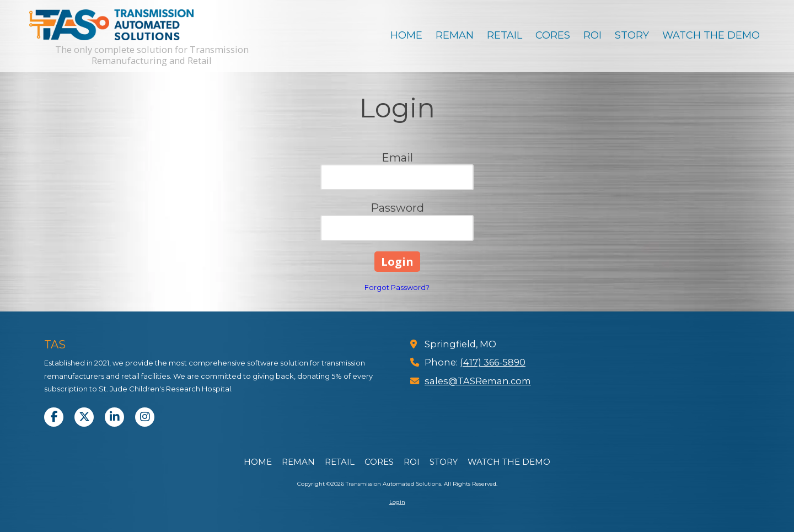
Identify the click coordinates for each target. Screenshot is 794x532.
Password (397, 208)
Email (397, 158)
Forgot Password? (397, 287)
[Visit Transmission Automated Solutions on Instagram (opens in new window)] (145, 417)
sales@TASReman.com (478, 381)
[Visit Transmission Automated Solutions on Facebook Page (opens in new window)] (54, 417)
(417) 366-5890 (493, 362)
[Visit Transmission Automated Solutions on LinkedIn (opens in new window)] (114, 417)
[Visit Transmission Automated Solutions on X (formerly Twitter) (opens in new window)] (84, 417)
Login (397, 502)
